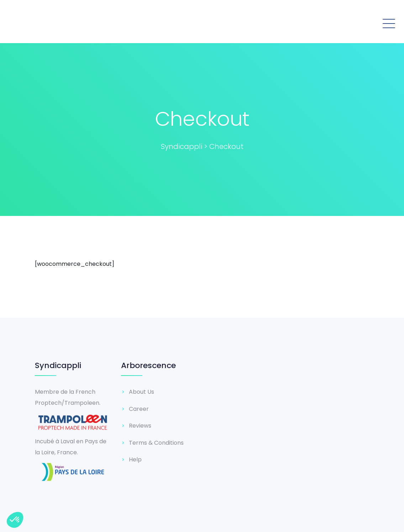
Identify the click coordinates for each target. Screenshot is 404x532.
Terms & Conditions (156, 443)
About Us (141, 392)
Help (135, 459)
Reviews (140, 426)
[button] (299, 22)
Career (139, 409)
